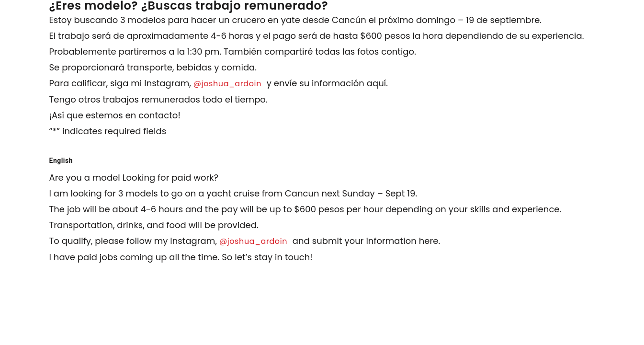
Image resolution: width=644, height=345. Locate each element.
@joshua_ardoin (229, 84)
